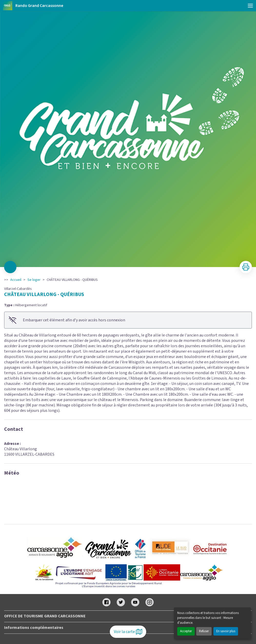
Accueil (16, 280)
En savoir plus (226, 631)
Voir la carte (128, 632)
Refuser (204, 631)
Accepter (186, 631)
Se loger (34, 280)
